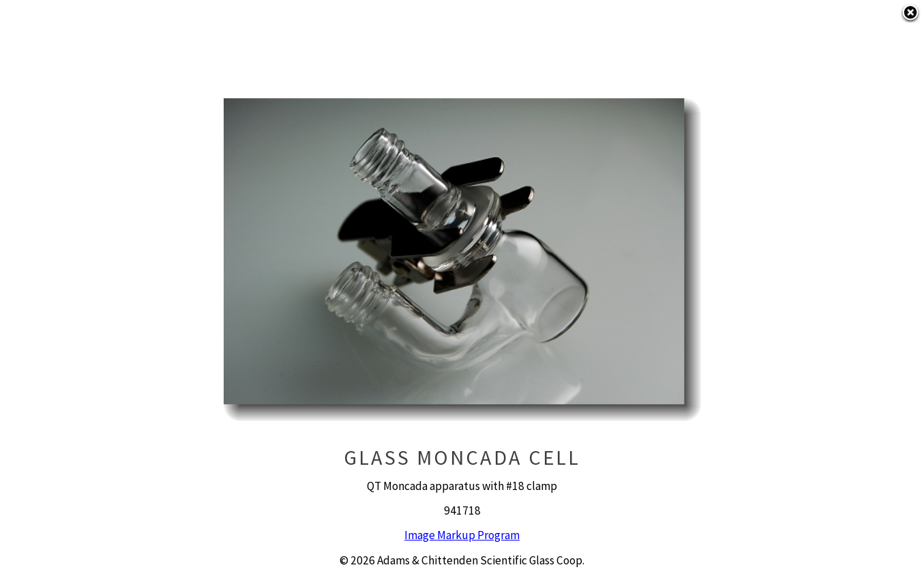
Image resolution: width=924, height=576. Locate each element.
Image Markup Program (462, 535)
